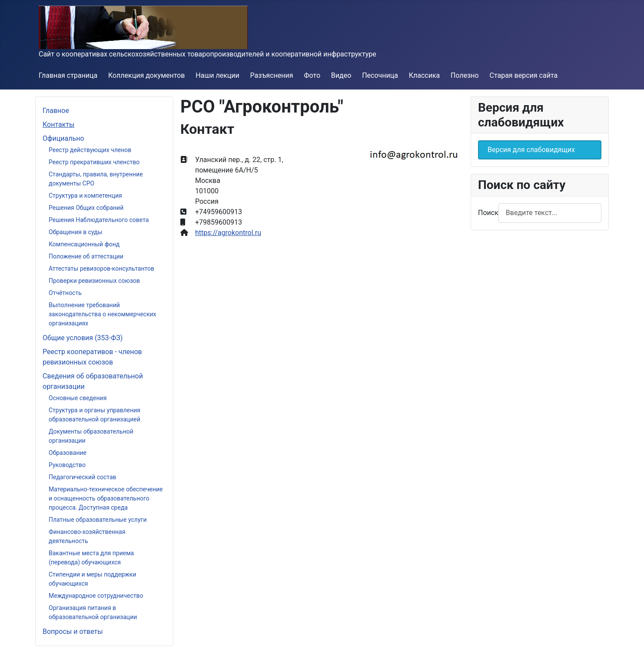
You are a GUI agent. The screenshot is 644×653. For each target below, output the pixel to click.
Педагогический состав (83, 477)
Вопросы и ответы (73, 631)
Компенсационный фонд (84, 244)
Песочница (380, 75)
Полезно (465, 75)
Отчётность (65, 293)
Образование (68, 453)
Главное (56, 111)
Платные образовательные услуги (98, 520)
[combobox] (550, 213)
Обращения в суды (76, 232)
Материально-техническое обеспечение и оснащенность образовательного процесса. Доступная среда (106, 498)
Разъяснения (272, 75)
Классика (425, 75)
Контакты (58, 124)
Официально (63, 138)
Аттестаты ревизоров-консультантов (101, 268)
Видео (341, 75)
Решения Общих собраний (86, 208)
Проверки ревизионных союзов (94, 281)
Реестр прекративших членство (94, 162)
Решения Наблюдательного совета (99, 220)
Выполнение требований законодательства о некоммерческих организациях (103, 314)
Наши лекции (217, 75)
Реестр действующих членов (90, 150)
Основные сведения (78, 398)
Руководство (67, 465)
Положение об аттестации (86, 256)
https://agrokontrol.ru (228, 233)
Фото (312, 75)
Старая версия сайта (523, 75)
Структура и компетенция (85, 196)
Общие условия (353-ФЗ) (83, 338)
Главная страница (68, 75)
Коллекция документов (146, 75)
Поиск (488, 213)
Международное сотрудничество (96, 596)
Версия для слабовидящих (531, 150)
